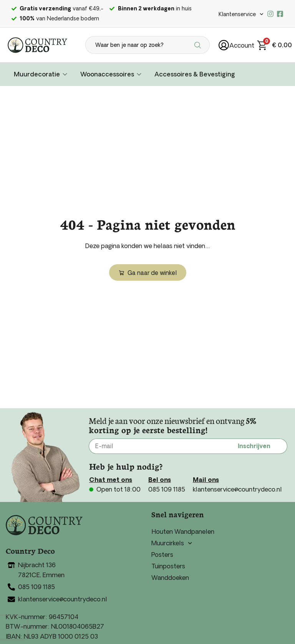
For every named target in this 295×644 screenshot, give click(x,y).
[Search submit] (199, 45)
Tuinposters (168, 566)
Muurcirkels (172, 543)
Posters (162, 555)
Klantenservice (241, 14)
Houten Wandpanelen (183, 531)
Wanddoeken (170, 578)
